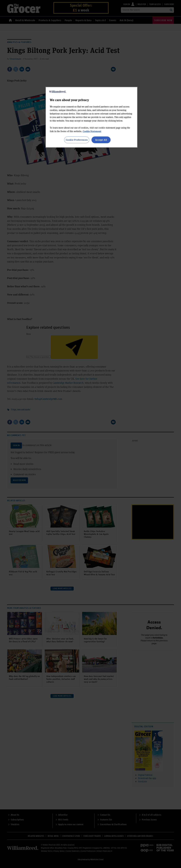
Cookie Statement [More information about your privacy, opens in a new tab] (92, 131)
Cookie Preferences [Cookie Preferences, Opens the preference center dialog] (77, 140)
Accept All (101, 140)
